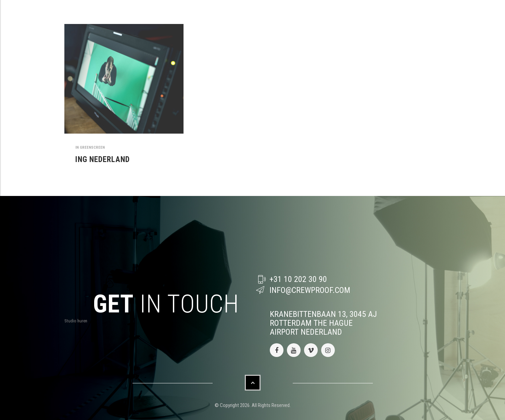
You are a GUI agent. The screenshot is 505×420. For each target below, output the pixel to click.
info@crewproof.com (310, 290)
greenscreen (92, 147)
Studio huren (76, 321)
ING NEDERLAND (103, 159)
